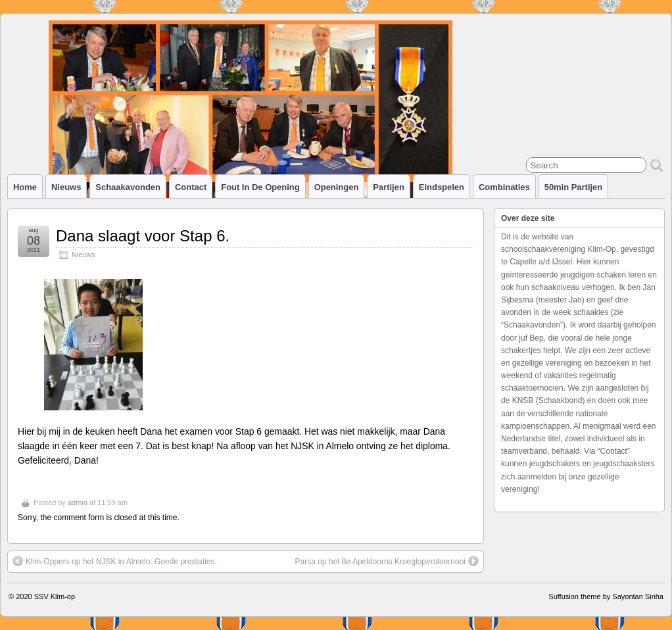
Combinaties (504, 187)
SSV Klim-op (55, 596)
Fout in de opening (260, 187)
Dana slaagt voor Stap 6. (143, 236)
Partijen (389, 187)
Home (25, 187)
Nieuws (66, 187)
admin (78, 502)
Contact (191, 187)
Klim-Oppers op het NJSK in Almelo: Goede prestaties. (115, 561)
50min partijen (574, 187)
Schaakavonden (128, 187)
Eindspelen (442, 187)
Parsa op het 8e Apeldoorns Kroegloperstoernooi (387, 561)
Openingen (337, 187)
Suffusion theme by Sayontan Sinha (606, 596)
